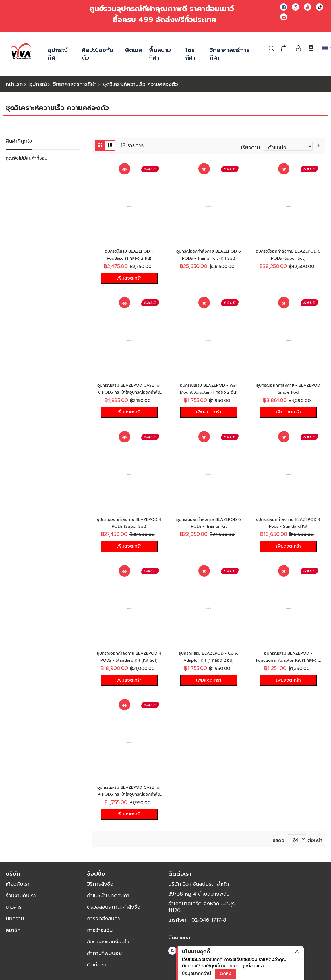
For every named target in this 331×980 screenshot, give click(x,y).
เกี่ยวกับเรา (18, 888)
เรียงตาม (250, 146)
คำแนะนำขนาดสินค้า (108, 900)
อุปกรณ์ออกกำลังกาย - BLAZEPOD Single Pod (288, 389)
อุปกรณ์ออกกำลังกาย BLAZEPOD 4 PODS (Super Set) (129, 528)
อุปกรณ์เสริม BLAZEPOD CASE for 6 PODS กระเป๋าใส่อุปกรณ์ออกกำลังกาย (129, 392)
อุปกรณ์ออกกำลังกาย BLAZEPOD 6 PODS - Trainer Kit (209, 528)
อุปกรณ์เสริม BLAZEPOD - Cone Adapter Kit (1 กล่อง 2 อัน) (209, 663)
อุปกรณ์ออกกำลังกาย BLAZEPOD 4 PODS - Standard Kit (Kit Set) (129, 663)
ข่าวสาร (14, 911)
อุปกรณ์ (38, 84)
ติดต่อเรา (97, 969)
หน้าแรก (14, 84)
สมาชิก (13, 934)
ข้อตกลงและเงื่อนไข (108, 946)
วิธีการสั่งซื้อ (100, 888)
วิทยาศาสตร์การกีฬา (75, 84)
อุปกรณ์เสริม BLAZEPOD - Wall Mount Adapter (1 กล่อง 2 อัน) (209, 389)
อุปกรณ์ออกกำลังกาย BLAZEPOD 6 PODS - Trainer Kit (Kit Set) (209, 256)
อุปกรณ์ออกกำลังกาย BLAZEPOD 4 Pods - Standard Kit (288, 528)
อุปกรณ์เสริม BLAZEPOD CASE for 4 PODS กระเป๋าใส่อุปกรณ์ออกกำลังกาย (129, 799)
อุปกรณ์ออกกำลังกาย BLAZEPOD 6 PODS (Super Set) (288, 256)
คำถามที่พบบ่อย (104, 957)
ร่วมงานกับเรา (21, 900)
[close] (297, 951)
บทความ (15, 923)
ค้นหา (271, 48)
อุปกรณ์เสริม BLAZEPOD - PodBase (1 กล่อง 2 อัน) (129, 253)
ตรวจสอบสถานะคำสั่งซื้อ (114, 911)
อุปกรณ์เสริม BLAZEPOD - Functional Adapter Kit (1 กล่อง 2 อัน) (288, 663)
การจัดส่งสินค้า (104, 923)
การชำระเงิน (100, 934)
